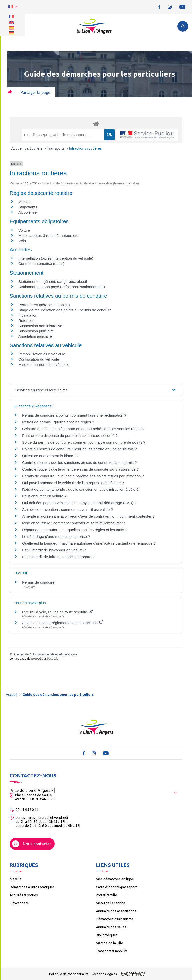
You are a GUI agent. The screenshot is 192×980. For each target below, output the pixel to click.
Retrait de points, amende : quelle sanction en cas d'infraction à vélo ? (80, 489)
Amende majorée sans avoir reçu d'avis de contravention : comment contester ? (88, 516)
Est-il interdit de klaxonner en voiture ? (54, 550)
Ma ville (16, 879)
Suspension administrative (40, 326)
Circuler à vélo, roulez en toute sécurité (57, 612)
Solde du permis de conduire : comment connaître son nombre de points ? (84, 442)
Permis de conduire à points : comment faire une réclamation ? (74, 415)
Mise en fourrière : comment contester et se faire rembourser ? (74, 523)
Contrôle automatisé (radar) (41, 264)
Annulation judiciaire (35, 336)
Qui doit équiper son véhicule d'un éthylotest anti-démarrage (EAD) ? (79, 503)
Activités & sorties (24, 895)
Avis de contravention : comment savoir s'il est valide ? (68, 510)
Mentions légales (105, 974)
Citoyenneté (19, 903)
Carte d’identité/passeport (116, 887)
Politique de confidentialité (69, 974)
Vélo (22, 241)
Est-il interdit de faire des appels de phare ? (58, 557)
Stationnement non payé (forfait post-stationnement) (62, 287)
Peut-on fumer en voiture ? (44, 496)
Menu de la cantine (111, 903)
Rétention (26, 320)
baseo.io (53, 659)
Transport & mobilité (112, 951)
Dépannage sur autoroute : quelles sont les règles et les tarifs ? (75, 530)
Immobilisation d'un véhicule (42, 354)
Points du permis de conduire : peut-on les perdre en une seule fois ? (80, 449)
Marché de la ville (110, 943)
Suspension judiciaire (36, 331)
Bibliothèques (107, 935)
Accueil (12, 695)
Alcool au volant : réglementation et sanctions (63, 623)
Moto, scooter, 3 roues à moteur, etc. (49, 235)
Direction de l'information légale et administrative (45, 654)
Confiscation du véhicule (39, 359)
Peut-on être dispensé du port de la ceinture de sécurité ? (70, 435)
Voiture (24, 230)
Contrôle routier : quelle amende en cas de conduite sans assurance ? (80, 469)
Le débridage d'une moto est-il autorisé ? (56, 537)
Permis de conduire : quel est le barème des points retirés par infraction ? (83, 476)
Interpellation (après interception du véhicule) (56, 258)
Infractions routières (85, 148)
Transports (56, 148)
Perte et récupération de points (44, 305)
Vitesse (25, 202)
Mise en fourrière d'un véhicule (44, 364)
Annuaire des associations (116, 911)
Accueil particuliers (28, 148)
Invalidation (28, 315)
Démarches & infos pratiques (32, 887)
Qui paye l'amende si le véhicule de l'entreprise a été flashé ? (73, 483)
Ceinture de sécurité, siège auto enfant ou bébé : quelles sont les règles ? (83, 429)
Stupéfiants (28, 207)
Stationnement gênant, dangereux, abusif (53, 282)
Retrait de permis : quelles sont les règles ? (58, 422)
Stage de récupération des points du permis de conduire (65, 310)
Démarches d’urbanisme (115, 919)
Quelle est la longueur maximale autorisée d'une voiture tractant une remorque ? (89, 543)
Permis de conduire (38, 582)
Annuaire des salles (111, 927)
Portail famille (107, 895)
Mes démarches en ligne (115, 879)
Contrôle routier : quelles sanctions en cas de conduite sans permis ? (80, 462)
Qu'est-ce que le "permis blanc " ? (50, 456)
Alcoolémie (28, 212)
